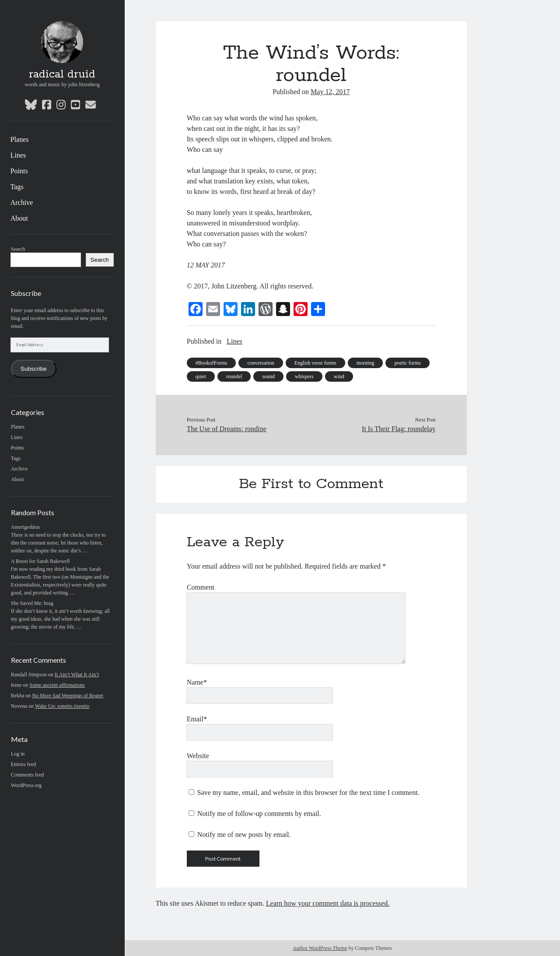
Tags (17, 187)
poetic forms (407, 363)
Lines (18, 155)
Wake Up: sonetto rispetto (62, 706)
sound (268, 376)
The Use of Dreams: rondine (227, 429)
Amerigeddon (25, 527)
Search (18, 249)
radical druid (62, 74)
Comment (201, 587)
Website (198, 756)
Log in (18, 754)
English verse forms (315, 363)
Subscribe (34, 369)
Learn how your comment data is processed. (328, 903)
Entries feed (24, 764)
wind (339, 376)
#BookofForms (212, 363)
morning (366, 363)
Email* (197, 719)
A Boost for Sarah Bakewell (40, 561)
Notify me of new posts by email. (244, 835)
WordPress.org (26, 785)
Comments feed (28, 775)
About (19, 218)
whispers (304, 376)
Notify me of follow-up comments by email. (259, 814)
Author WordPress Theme (320, 948)
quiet (201, 376)
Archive (22, 202)
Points (19, 171)
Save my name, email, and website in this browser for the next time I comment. (308, 793)
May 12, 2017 (330, 92)
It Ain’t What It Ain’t (77, 675)
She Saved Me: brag (32, 603)
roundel (234, 376)
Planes (20, 139)
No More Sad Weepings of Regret (67, 696)
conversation (261, 363)
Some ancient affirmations (57, 685)
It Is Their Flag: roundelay (399, 429)
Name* (197, 682)
